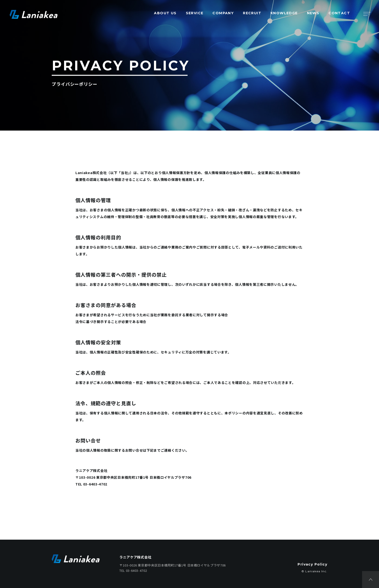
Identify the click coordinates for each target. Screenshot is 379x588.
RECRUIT (252, 13)
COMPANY (223, 13)
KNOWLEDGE (284, 13)
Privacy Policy (312, 564)
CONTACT (339, 13)
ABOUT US (165, 13)
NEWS (313, 13)
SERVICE (195, 13)
